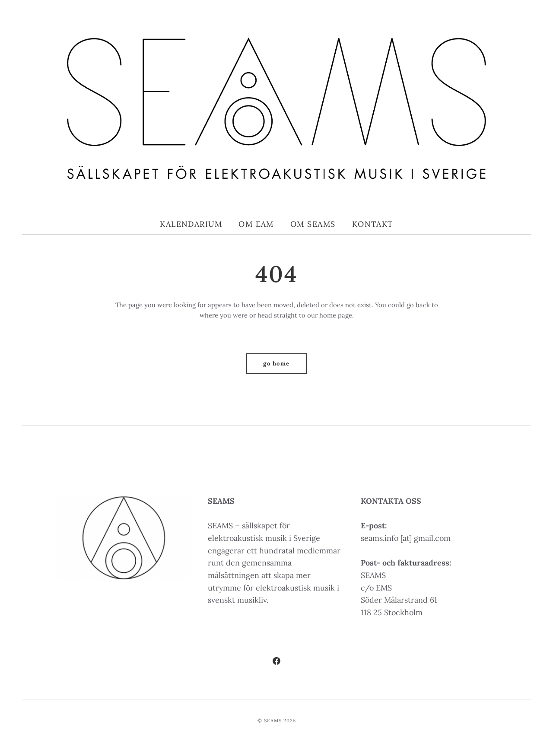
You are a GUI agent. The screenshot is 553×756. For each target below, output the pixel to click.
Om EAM (256, 224)
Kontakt (373, 224)
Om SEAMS (313, 224)
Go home (276, 364)
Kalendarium (191, 224)
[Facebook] (277, 662)
